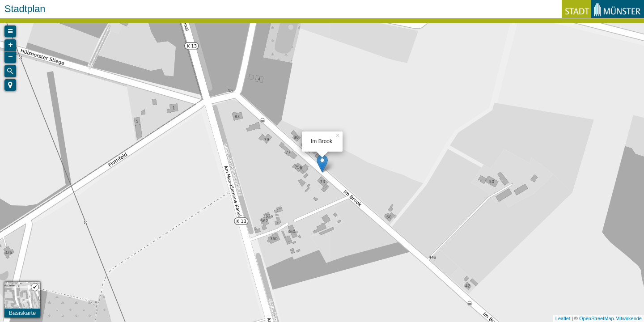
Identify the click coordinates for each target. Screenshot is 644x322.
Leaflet (563, 318)
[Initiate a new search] (10, 71)
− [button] (11, 57)
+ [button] (11, 45)
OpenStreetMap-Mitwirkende (610, 318)
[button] (10, 85)
